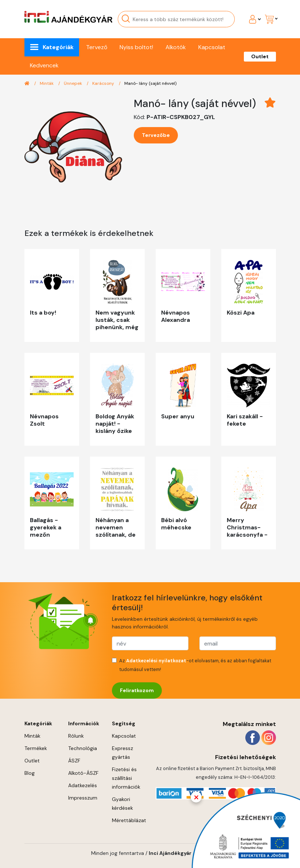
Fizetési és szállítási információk (126, 778)
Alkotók (176, 47)
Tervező (97, 47)
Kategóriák (58, 47)
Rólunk (76, 736)
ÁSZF (74, 761)
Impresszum (83, 798)
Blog (30, 773)
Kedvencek (44, 65)
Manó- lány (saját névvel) (150, 83)
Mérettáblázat (129, 820)
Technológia (83, 748)
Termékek (36, 748)
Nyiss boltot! (136, 47)
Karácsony (104, 83)
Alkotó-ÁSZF (83, 773)
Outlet (260, 56)
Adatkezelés (83, 785)
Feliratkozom (137, 690)
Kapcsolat (212, 47)
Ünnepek (73, 83)
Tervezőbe (156, 135)
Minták (47, 83)
